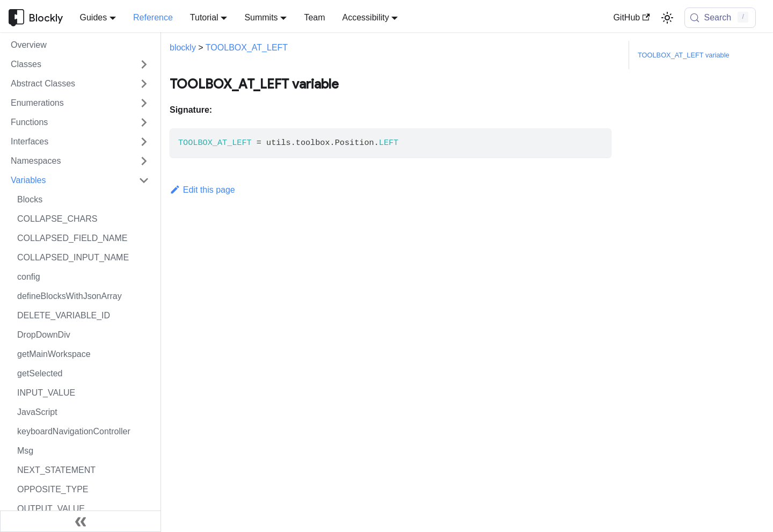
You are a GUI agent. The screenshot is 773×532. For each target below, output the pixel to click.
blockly (183, 48)
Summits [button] (261, 17)
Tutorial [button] (204, 17)
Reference (153, 17)
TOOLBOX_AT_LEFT (247, 48)
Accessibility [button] (366, 17)
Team (314, 17)
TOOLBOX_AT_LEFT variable (684, 55)
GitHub (631, 17)
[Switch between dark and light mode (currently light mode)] (667, 18)
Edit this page (202, 190)
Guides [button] (94, 17)
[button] (80, 64)
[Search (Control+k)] (720, 18)
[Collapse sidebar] (81, 521)
